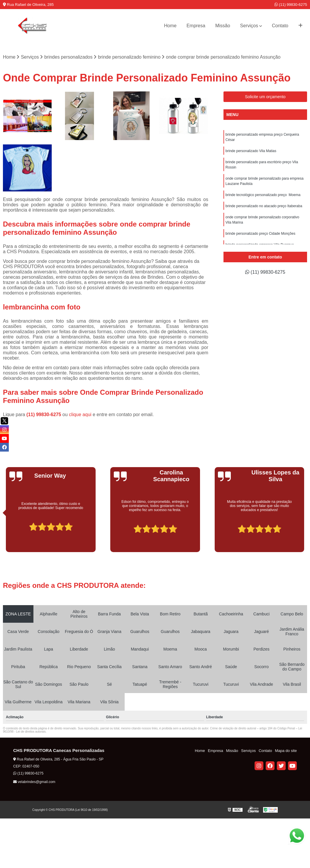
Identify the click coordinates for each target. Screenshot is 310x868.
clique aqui (80, 415)
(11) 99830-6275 (291, 5)
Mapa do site (286, 751)
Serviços (249, 26)
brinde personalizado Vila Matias (251, 151)
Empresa (196, 26)
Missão (223, 26)
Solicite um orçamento (265, 97)
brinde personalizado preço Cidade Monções (260, 234)
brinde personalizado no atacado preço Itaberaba (264, 206)
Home (170, 26)
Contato (280, 26)
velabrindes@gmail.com (34, 782)
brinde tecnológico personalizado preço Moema (263, 195)
